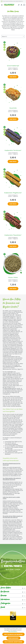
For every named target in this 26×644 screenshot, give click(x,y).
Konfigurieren (13, 638)
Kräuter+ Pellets (13, 277)
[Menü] (2, 5)
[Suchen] (19, 5)
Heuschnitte (13, 108)
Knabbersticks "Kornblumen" (13, 150)
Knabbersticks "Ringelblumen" (13, 193)
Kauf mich (13, 77)
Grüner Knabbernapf (13, 66)
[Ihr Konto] (21, 5)
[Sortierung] (13, 36)
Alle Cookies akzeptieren (13, 642)
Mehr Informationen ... (13, 631)
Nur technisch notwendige (13, 634)
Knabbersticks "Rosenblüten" (13, 235)
